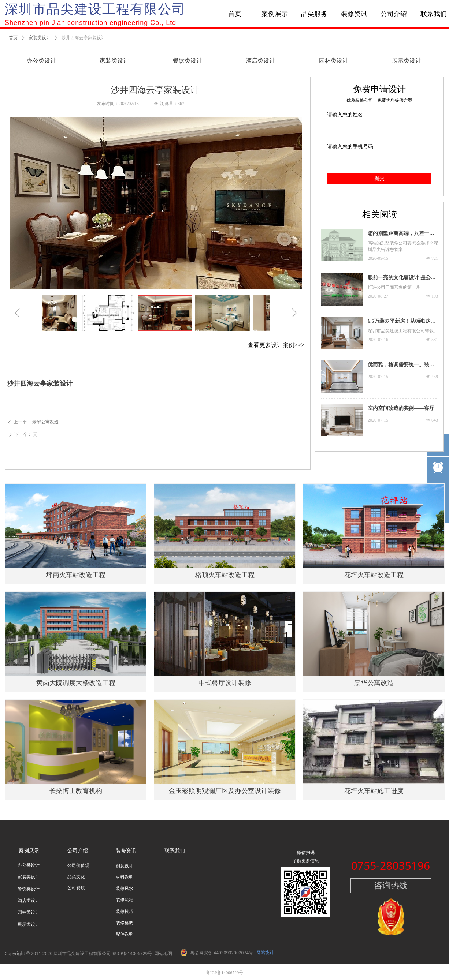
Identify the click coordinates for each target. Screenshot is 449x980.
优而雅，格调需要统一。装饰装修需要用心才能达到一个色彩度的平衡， (401, 366)
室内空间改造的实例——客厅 (401, 408)
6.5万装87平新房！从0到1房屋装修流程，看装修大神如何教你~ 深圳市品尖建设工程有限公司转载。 (402, 322)
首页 (13, 38)
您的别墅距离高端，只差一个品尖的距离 (401, 234)
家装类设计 (40, 38)
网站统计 (265, 952)
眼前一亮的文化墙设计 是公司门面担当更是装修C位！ (402, 278)
